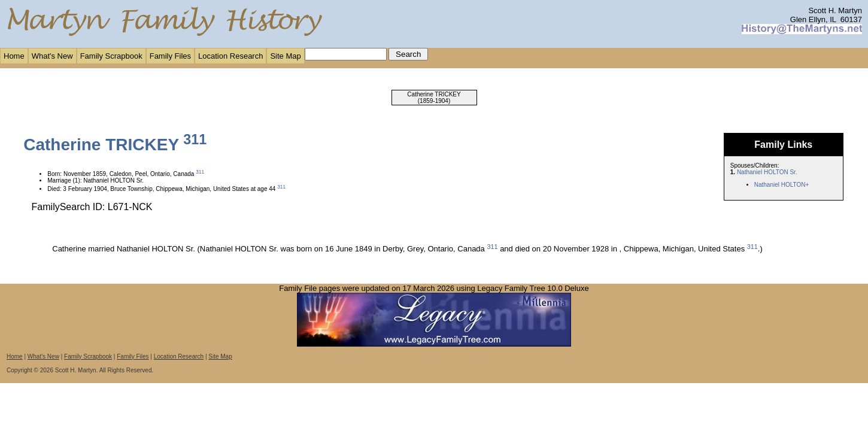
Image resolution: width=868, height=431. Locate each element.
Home (14, 56)
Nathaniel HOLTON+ (782, 185)
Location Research (230, 56)
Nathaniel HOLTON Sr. (767, 172)
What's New (52, 56)
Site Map (285, 56)
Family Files (170, 56)
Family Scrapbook (111, 56)
